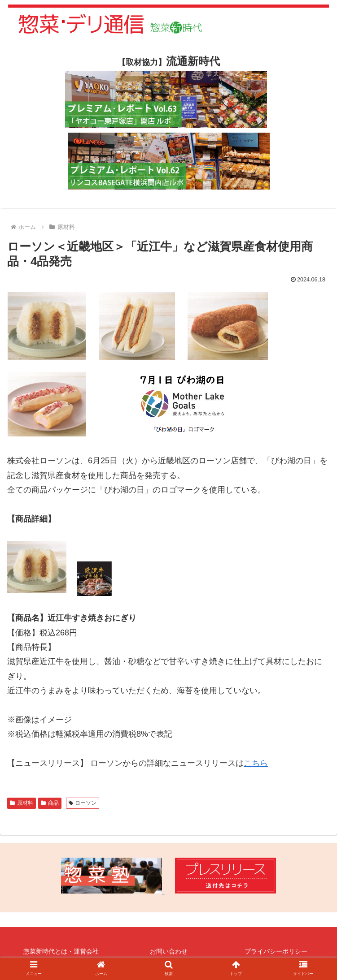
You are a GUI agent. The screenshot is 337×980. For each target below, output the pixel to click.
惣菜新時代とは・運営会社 (61, 951)
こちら (256, 763)
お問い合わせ (169, 951)
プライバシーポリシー (276, 951)
